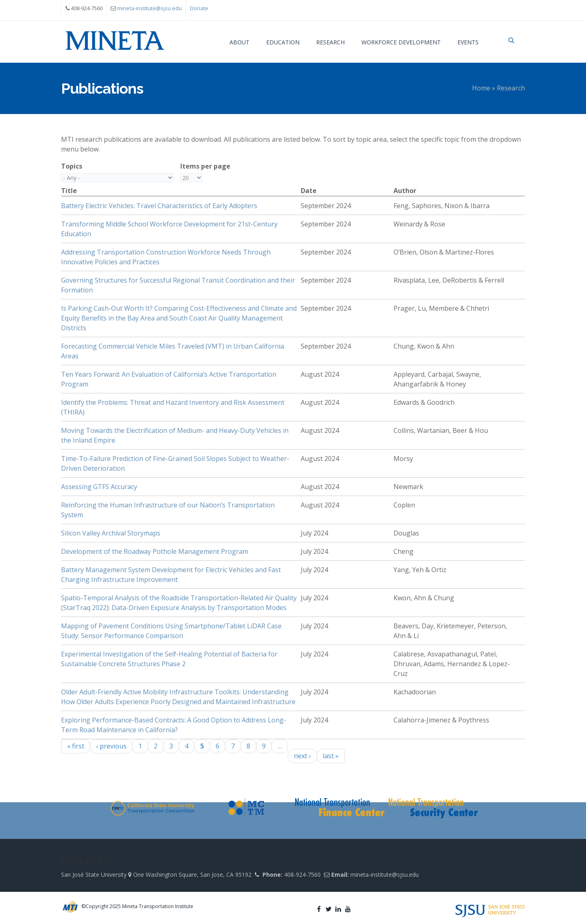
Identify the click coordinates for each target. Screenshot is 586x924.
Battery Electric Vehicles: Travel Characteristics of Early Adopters (159, 206)
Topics (72, 166)
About (239, 42)
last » (331, 756)
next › (302, 756)
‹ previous (111, 746)
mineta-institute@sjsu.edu (150, 8)
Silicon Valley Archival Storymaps (111, 533)
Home (481, 88)
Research (330, 42)
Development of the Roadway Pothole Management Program (155, 551)
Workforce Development (401, 42)
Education (283, 42)
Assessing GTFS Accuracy (99, 487)
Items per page (205, 166)
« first (76, 746)
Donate (199, 8)
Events (468, 42)
